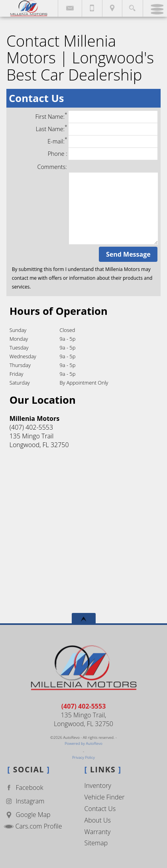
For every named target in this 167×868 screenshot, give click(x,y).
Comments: (52, 167)
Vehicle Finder (105, 797)
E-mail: (102, 141)
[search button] (132, 6)
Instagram (24, 801)
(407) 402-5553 (84, 706)
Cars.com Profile (33, 826)
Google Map (27, 815)
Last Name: (97, 129)
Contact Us (100, 809)
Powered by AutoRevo (83, 743)
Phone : (103, 154)
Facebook (24, 788)
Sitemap (96, 843)
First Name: (97, 117)
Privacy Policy (83, 757)
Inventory (98, 786)
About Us (98, 820)
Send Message (128, 254)
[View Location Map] (112, 8)
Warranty (98, 832)
